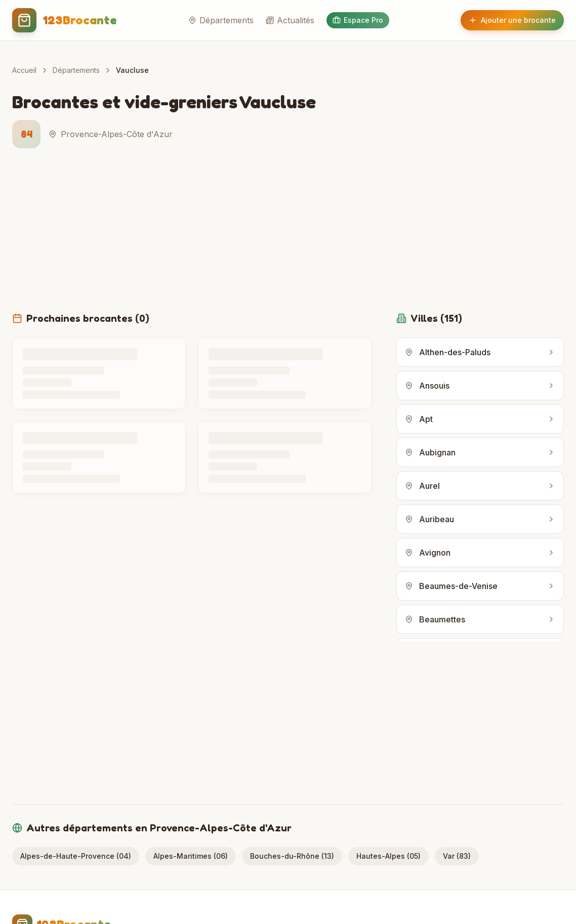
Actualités (290, 20)
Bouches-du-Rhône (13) (292, 856)
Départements (221, 20)
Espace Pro (358, 20)
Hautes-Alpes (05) (388, 856)
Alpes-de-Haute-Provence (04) (76, 856)
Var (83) (457, 856)
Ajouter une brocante (512, 20)
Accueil (24, 70)
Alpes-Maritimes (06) (191, 856)
